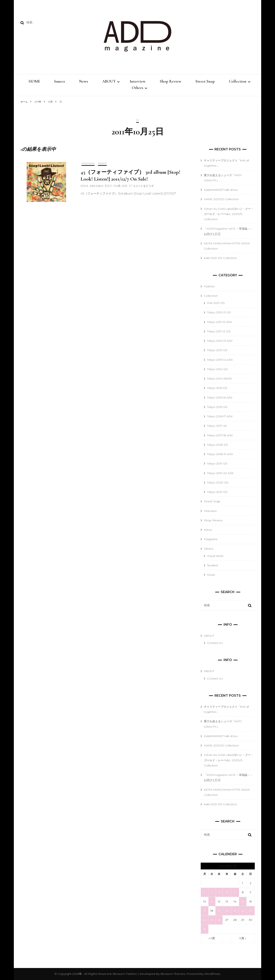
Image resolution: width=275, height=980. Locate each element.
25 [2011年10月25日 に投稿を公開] (212, 920)
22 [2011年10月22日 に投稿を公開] (243, 911)
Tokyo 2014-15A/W (219, 379)
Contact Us (215, 643)
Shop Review (171, 81)
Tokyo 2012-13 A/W (220, 341)
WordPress (212, 974)
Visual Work (215, 556)
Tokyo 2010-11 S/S (219, 312)
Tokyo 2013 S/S (217, 350)
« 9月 (212, 938)
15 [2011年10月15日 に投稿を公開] (243, 901)
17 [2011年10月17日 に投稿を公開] (205, 911)
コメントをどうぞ (143, 186)
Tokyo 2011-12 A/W (220, 322)
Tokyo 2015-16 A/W (220, 398)
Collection (238, 81)
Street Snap (205, 81)
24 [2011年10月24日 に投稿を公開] (205, 920)
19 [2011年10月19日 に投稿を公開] (219, 911)
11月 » (243, 938)
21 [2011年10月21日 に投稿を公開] (235, 911)
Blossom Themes (172, 974)
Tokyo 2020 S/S (218, 483)
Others (137, 88)
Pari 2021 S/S (216, 303)
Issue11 (60, 81)
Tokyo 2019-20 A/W (220, 473)
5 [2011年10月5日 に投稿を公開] (219, 892)
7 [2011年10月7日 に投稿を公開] (235, 892)
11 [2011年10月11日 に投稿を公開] (212, 901)
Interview (138, 81)
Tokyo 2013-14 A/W (220, 360)
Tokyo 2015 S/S (217, 388)
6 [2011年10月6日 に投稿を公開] (227, 892)
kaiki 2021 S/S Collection (220, 258)
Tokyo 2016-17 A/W (220, 416)
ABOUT (109, 81)
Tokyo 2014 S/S (217, 369)
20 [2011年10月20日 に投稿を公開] (227, 911)
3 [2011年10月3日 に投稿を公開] (204, 892)
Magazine (211, 539)
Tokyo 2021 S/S (217, 492)
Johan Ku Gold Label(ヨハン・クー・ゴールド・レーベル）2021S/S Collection (229, 214)
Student (213, 565)
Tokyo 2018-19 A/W (220, 454)
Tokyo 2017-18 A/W (220, 435)
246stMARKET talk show (221, 190)
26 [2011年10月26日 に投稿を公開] (219, 920)
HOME (34, 81)
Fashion (88, 163)
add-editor (97, 186)
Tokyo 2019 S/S (217, 464)
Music (211, 575)
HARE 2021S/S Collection (221, 199)
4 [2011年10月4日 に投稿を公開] (212, 892)
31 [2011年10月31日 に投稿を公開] (205, 929)
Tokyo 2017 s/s (217, 426)
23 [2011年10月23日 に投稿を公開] (251, 911)
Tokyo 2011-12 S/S (219, 331)
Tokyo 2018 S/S (218, 445)
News (84, 81)
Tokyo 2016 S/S (217, 407)
